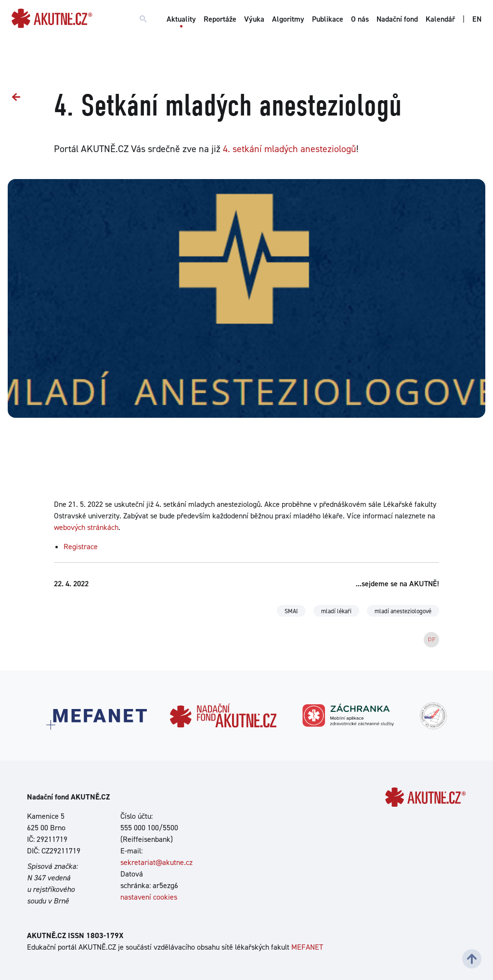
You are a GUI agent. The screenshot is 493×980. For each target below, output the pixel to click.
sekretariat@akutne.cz (156, 862)
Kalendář (440, 19)
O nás (360, 19)
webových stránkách (86, 527)
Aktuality (181, 19)
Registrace (81, 547)
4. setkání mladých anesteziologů (290, 149)
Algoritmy (288, 19)
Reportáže (220, 19)
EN (477, 19)
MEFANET (307, 947)
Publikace (328, 19)
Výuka (254, 19)
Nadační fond (397, 19)
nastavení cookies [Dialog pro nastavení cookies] (149, 897)
